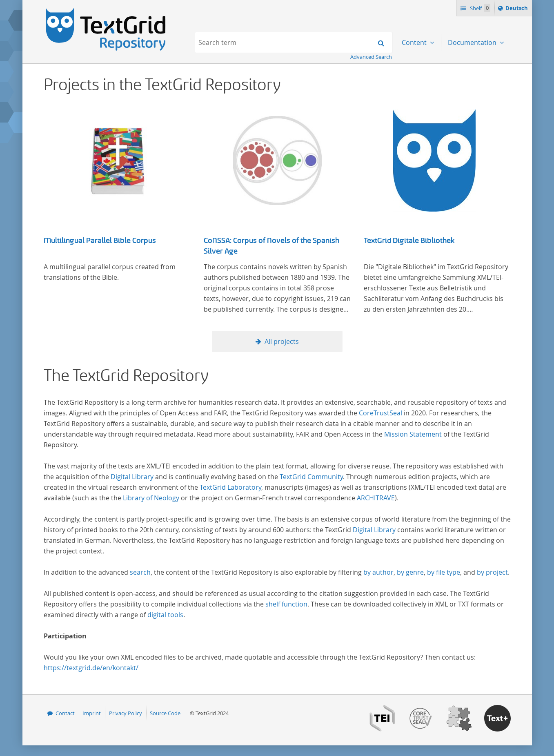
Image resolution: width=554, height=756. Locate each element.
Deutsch (517, 9)
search (140, 572)
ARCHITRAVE (376, 498)
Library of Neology (151, 498)
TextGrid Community (311, 477)
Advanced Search (371, 57)
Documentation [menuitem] (473, 42)
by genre (410, 572)
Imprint (92, 713)
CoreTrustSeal (380, 413)
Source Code (165, 713)
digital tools (165, 615)
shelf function (286, 604)
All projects (282, 341)
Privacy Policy (126, 713)
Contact (65, 713)
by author (378, 572)
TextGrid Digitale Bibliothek (409, 241)
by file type (444, 572)
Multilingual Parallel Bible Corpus (100, 241)
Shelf (479, 8)
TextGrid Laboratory (230, 487)
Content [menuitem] (415, 42)
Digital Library (132, 477)
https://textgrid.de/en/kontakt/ (91, 668)
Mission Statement (413, 434)
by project (492, 572)
